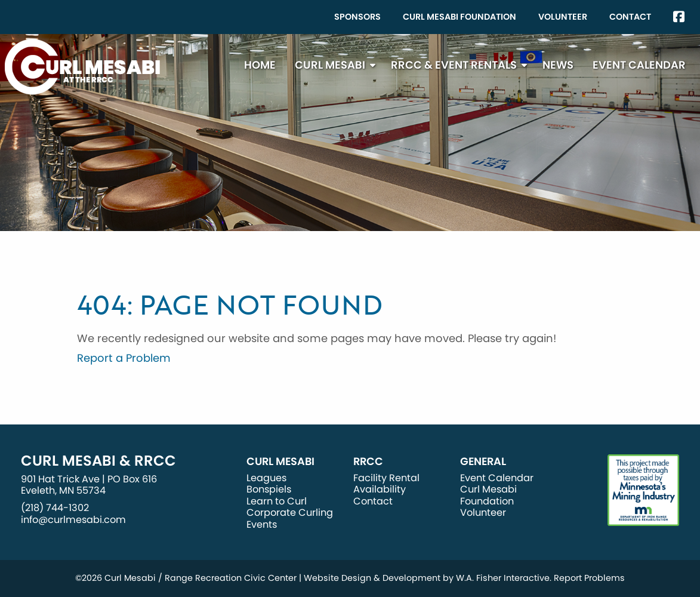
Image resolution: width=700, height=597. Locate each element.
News (558, 65)
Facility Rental (386, 478)
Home (260, 65)
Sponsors (357, 17)
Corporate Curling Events (290, 518)
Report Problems (589, 578)
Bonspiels (269, 489)
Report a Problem (124, 358)
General (483, 461)
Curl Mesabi (330, 65)
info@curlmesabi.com (73, 520)
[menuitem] (357, 17)
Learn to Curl (277, 501)
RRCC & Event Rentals (454, 65)
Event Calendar (639, 65)
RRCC (368, 461)
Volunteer (563, 17)
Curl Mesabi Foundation (460, 17)
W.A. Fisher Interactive (503, 578)
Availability (380, 489)
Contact (630, 17)
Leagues (266, 478)
